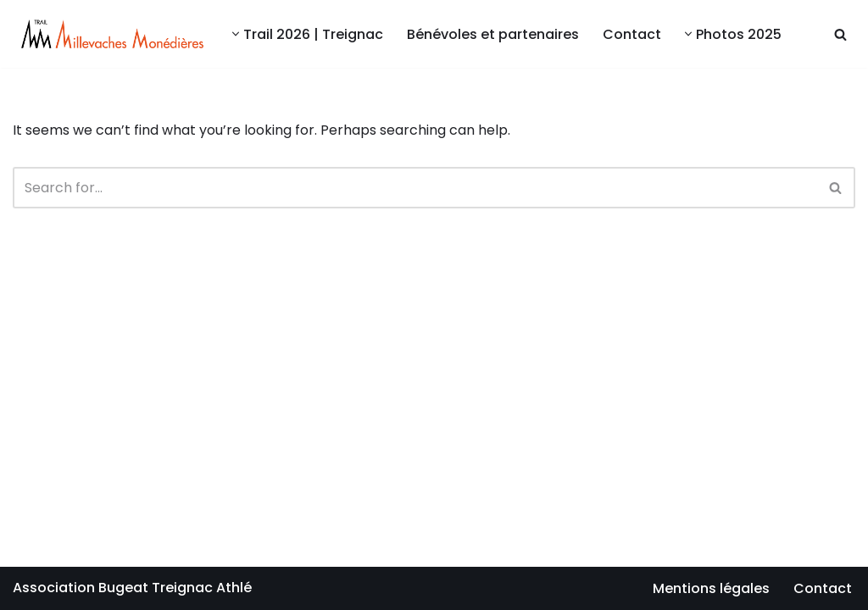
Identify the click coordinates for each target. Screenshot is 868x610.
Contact (632, 34)
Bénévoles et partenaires (493, 34)
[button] (236, 34)
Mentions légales (711, 588)
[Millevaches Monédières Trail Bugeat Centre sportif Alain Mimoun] (108, 34)
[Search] (840, 34)
